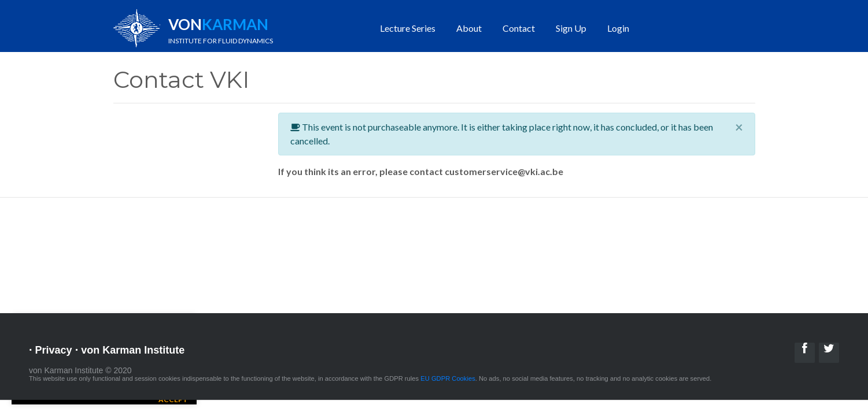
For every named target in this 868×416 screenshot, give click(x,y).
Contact (519, 28)
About (469, 28)
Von (221, 30)
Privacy (54, 350)
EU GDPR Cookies (448, 378)
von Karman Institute (133, 350)
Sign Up (571, 28)
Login (618, 28)
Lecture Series (408, 28)
